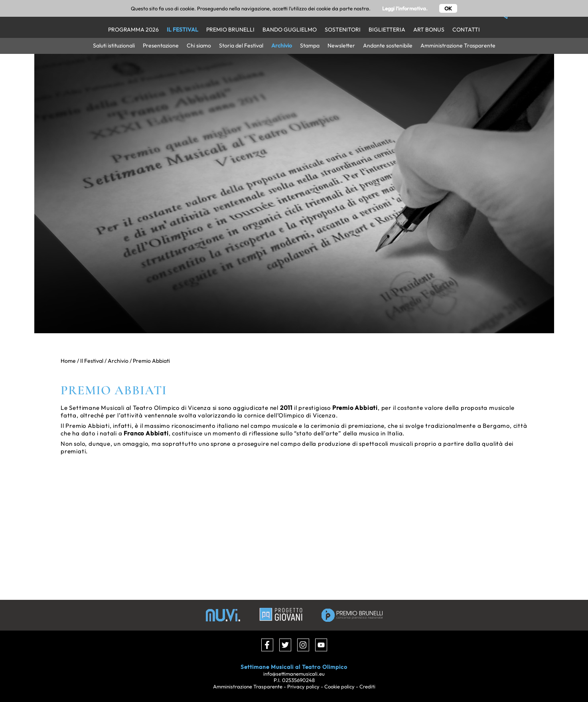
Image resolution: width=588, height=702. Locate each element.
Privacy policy (303, 686)
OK (448, 8)
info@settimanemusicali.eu (294, 674)
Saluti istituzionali (114, 45)
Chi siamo (199, 45)
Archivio (282, 45)
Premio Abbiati (151, 361)
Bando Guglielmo (290, 30)
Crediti (367, 686)
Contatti (466, 30)
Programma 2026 (133, 30)
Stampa (310, 45)
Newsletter (341, 45)
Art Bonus (429, 30)
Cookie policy (339, 686)
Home (68, 361)
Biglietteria (387, 30)
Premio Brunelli (230, 30)
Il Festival (183, 30)
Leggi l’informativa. (405, 8)
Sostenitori (343, 30)
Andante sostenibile (388, 45)
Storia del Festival (241, 45)
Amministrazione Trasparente (458, 45)
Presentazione (161, 45)
